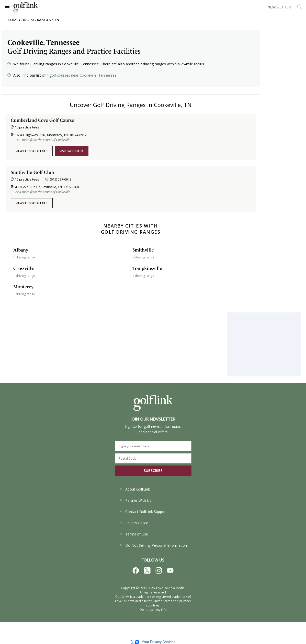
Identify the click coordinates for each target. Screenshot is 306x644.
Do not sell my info (153, 610)
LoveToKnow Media (170, 588)
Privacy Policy (133, 523)
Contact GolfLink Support (143, 512)
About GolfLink (134, 489)
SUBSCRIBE (153, 470)
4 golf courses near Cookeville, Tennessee (82, 75)
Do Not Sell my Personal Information (153, 545)
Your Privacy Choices (153, 642)
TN (57, 20)
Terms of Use (134, 534)
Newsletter (279, 7)
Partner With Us (135, 500)
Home (13, 20)
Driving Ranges (36, 20)
